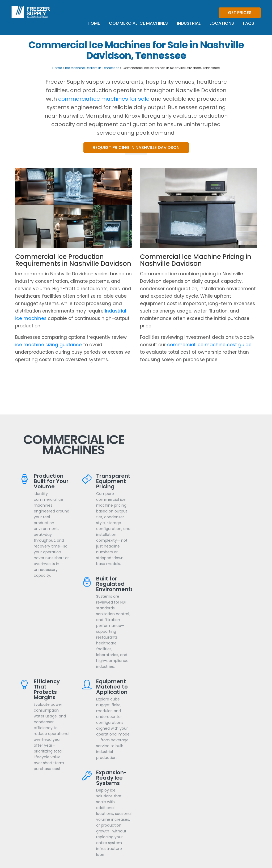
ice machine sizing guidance (48, 345)
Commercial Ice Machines (138, 23)
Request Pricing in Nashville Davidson (136, 147)
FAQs (249, 23)
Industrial (189, 23)
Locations (222, 23)
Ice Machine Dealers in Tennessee (92, 68)
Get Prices (240, 13)
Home (94, 23)
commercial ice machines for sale (104, 99)
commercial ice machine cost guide (209, 345)
